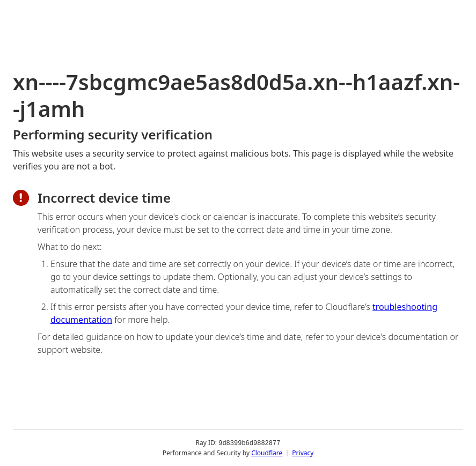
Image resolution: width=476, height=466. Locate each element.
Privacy (303, 452)
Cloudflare (267, 452)
